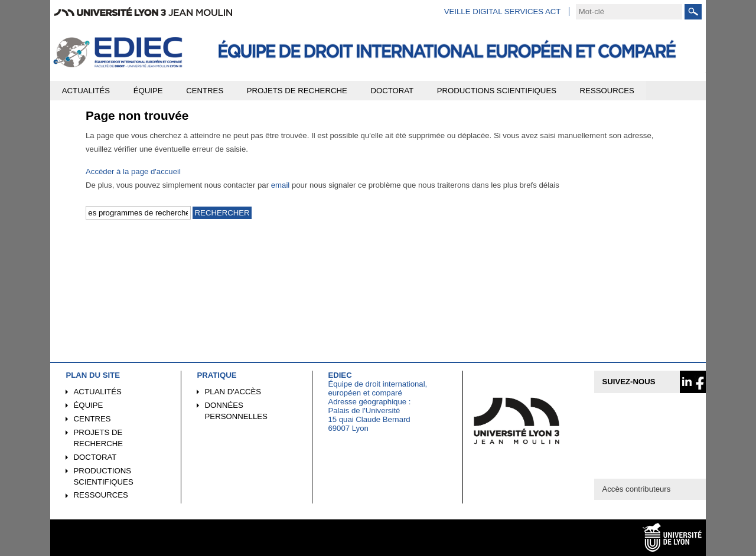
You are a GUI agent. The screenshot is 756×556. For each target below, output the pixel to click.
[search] (629, 12)
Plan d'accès (233, 392)
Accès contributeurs (636, 489)
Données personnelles (236, 411)
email (281, 185)
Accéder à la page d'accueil (133, 171)
